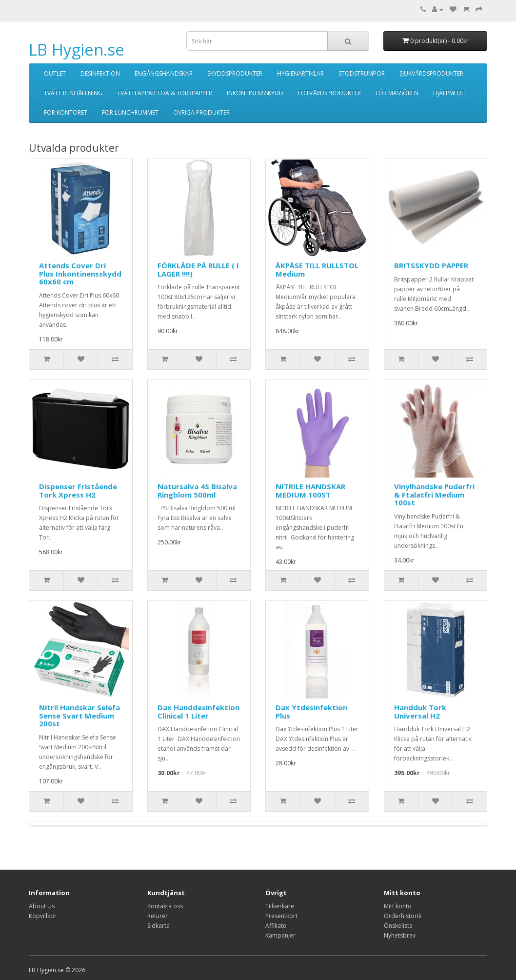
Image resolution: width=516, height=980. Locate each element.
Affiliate (276, 926)
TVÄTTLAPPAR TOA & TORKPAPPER (165, 93)
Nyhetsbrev (400, 935)
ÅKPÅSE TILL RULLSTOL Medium (317, 270)
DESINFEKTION (100, 73)
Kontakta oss (165, 906)
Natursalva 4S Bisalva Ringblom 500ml (197, 490)
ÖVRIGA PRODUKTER (201, 112)
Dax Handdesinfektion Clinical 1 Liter (198, 711)
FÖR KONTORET (66, 112)
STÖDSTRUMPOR (362, 73)
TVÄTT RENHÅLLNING (73, 93)
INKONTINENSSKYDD (255, 93)
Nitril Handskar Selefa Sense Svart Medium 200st (79, 715)
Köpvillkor (43, 916)
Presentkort (281, 916)
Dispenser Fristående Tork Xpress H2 (78, 490)
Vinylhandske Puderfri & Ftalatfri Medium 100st (434, 494)
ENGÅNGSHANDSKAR (164, 73)
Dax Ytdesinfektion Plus (311, 711)
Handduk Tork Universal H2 (420, 711)
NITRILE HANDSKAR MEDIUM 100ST (310, 490)
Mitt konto (398, 906)
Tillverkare (280, 906)
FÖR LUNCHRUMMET (130, 112)
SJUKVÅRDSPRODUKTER (431, 73)
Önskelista (398, 926)
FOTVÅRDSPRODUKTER (329, 93)
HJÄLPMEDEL (450, 93)
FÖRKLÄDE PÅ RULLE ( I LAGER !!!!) (198, 270)
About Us (42, 906)
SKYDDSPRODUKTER (235, 73)
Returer (158, 916)
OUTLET (55, 73)
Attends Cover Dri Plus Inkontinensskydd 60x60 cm (80, 273)
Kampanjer (280, 935)
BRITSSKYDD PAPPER (431, 265)
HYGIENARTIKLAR (300, 73)
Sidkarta (159, 926)
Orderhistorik (403, 916)
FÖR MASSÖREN (397, 93)
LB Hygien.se (77, 50)
